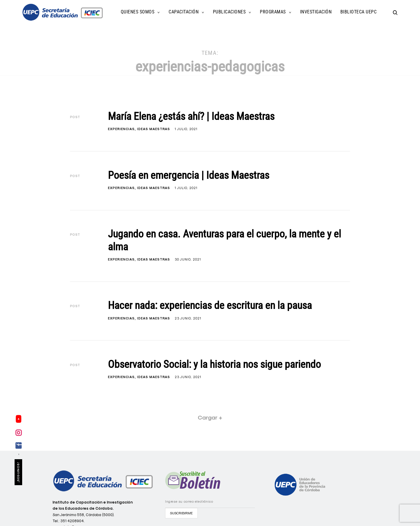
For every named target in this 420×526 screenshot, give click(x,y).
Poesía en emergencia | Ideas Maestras (189, 175)
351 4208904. (72, 521)
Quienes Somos (138, 12)
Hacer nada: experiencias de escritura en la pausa (210, 305)
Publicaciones (229, 12)
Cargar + (210, 417)
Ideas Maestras (154, 129)
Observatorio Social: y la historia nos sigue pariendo (214, 364)
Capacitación (184, 12)
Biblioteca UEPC (359, 12)
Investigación (316, 12)
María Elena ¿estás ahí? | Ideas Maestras (191, 116)
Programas (273, 12)
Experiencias (121, 129)
